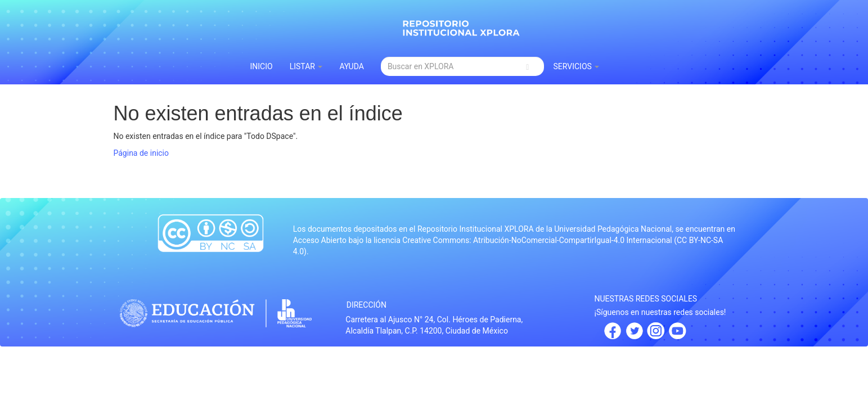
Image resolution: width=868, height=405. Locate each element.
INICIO (262, 66)
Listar (306, 66)
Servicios (576, 66)
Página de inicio (141, 153)
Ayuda (352, 66)
